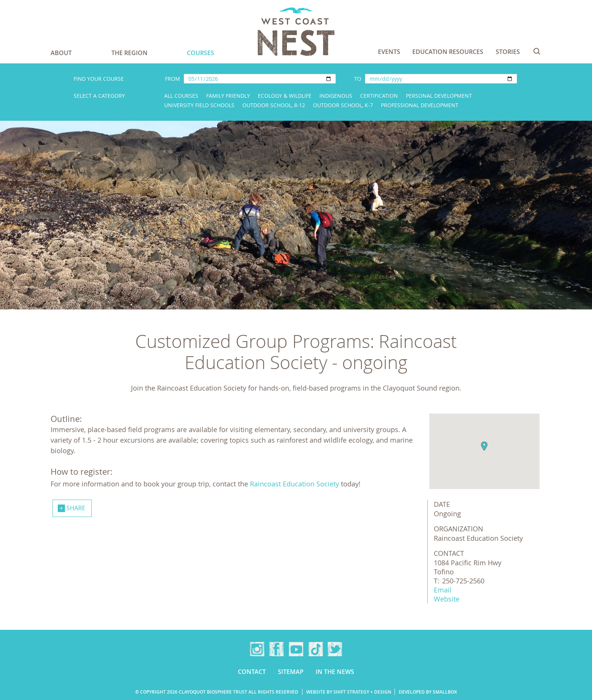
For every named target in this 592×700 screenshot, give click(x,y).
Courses (200, 53)
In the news (335, 672)
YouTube (296, 649)
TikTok (316, 649)
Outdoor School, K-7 (343, 105)
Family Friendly (228, 96)
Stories (508, 52)
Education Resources (448, 52)
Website (447, 599)
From (173, 79)
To (358, 79)
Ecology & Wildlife (285, 96)
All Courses (181, 96)
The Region (129, 53)
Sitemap (291, 672)
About (61, 53)
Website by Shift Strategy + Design (349, 692)
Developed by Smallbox (428, 692)
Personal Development (439, 96)
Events (389, 52)
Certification (379, 96)
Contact (252, 672)
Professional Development (420, 105)
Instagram (257, 649)
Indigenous (336, 96)
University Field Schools (199, 105)
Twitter (335, 649)
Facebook (276, 649)
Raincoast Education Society (294, 484)
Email (443, 590)
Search (537, 51)
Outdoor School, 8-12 (274, 105)
